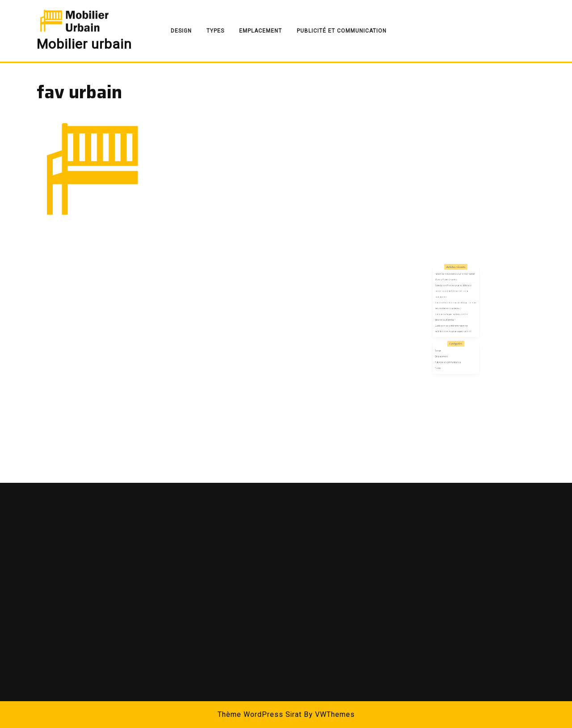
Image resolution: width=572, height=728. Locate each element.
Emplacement (261, 31)
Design (181, 31)
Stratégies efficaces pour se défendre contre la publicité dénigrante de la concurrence (454, 306)
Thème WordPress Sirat (260, 715)
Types (215, 31)
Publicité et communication (342, 31)
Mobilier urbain (84, 45)
